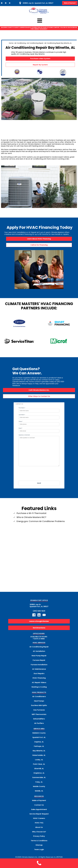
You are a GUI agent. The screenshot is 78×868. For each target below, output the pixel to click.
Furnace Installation (39, 665)
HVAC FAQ (39, 823)
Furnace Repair (39, 660)
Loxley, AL (39, 760)
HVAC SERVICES (39, 643)
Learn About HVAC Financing (39, 239)
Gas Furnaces (39, 710)
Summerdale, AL (39, 778)
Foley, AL (39, 782)
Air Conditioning (20, 43)
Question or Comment (24, 435)
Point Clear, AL (39, 764)
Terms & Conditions (39, 841)
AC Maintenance (39, 669)
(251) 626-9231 (39, 611)
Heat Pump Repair (39, 656)
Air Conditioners (39, 697)
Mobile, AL (39, 791)
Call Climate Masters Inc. (39, 390)
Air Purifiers (39, 723)
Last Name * (22, 415)
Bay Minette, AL (39, 751)
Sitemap (39, 845)
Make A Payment (70, 3)
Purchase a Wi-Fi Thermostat (31, 513)
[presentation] (39, 474)
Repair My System (40, 65)
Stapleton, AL (39, 773)
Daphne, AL (39, 742)
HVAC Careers (39, 818)
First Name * (22, 408)
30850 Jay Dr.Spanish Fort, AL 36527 (39, 605)
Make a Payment (39, 801)
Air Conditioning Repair (35, 43)
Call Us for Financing (39, 245)
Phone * (21, 421)
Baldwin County (39, 733)
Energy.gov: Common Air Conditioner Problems (41, 521)
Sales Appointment (39, 809)
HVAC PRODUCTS (39, 692)
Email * (21, 428)
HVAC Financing (39, 678)
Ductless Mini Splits (39, 705)
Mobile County (39, 786)
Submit (39, 483)
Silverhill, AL (39, 769)
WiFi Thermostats (39, 714)
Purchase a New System (40, 59)
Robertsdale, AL (39, 755)
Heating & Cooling (39, 687)
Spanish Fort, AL (39, 737)
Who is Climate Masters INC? (31, 517)
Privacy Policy (39, 836)
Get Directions (39, 628)
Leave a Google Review (39, 621)
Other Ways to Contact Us (39, 396)
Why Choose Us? (39, 832)
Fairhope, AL (39, 746)
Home (11, 43)
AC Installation (39, 651)
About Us (39, 827)
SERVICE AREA (39, 729)
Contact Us (39, 805)
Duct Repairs (39, 674)
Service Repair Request (39, 814)
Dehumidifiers (39, 719)
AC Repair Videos (39, 682)
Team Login (39, 850)
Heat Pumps (39, 701)
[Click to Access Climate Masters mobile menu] (39, 21)
